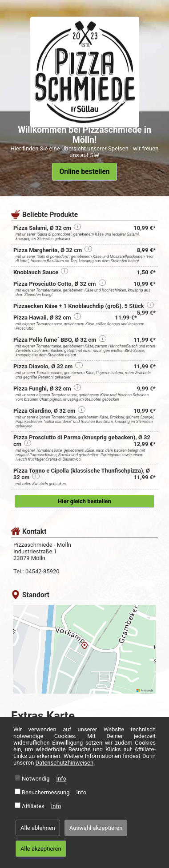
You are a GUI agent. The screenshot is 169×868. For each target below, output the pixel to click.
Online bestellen (84, 172)
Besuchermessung (46, 792)
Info (62, 779)
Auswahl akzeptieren (96, 828)
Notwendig (36, 779)
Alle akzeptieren (41, 849)
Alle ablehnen (38, 828)
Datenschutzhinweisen (65, 763)
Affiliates (33, 806)
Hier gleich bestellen (84, 501)
